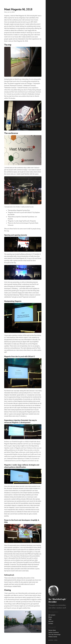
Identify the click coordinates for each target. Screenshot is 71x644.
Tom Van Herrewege (54, 634)
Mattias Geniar (53, 637)
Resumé (51, 621)
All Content (52, 615)
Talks (50, 619)
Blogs (50, 617)
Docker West (52, 630)
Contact (51, 623)
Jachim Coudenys (54, 632)
